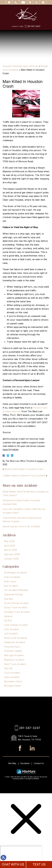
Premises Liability (13, 651)
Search (36, 2)
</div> (21, 856)
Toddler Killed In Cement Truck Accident (24, 476)
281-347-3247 (34, 26)
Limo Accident (11, 629)
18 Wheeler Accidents (15, 573)
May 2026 (9, 541)
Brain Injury (10, 581)
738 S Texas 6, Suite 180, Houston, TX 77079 (29, 738)
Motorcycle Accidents (16, 638)
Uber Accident (12, 677)
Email (23, 2)
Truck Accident (12, 673)
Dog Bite (8, 599)
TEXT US (39, 864)
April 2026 (9, 546)
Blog (43, 66)
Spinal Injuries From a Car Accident (21, 526)
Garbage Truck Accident (17, 612)
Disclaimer (25, 763)
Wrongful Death (12, 686)
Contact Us (39, 763)
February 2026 (12, 554)
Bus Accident (11, 586)
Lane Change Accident (16, 625)
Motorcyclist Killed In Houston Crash (24, 469)
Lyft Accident (11, 634)
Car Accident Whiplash (16, 590)
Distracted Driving (13, 594)
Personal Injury (12, 647)
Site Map (12, 763)
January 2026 (11, 559)
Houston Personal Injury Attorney (21, 66)
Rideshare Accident (14, 660)
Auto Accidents (11, 70)
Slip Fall (8, 668)
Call (16, 2)
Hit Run (8, 620)
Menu (43, 2)
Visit (30, 2)
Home (9, 2)
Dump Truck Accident (16, 607)
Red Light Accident (14, 655)
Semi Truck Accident (15, 664)
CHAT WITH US (13, 864)
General (8, 616)
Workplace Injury (13, 681)
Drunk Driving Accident (16, 603)
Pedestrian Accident (14, 642)
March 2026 (10, 550)
